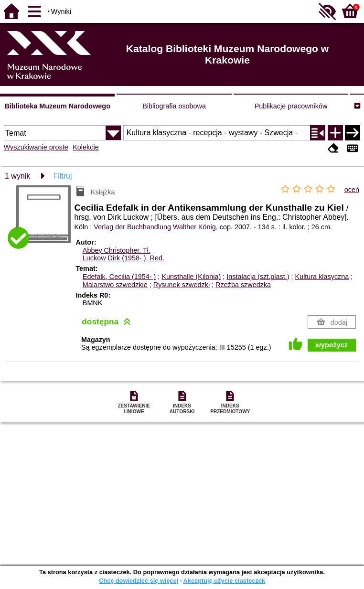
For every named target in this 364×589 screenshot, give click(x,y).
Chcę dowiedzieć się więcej (139, 581)
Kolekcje (86, 147)
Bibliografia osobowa (174, 106)
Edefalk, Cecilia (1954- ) (119, 277)
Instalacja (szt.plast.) (258, 277)
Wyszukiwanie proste (36, 147)
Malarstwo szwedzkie (115, 285)
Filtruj (62, 176)
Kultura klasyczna (322, 277)
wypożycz (332, 345)
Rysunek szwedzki (182, 285)
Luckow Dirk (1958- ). (123, 258)
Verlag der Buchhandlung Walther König (155, 227)
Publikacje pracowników (291, 106)
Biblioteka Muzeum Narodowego (57, 106)
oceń (352, 190)
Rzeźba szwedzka (243, 285)
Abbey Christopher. (117, 250)
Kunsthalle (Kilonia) (191, 277)
